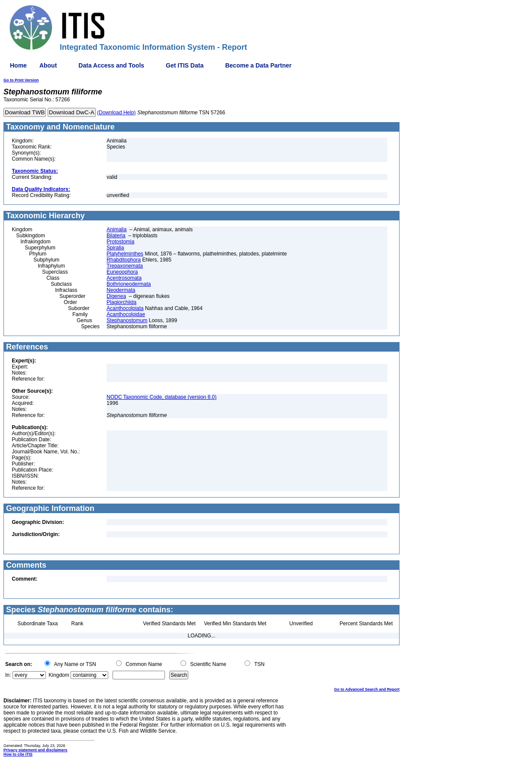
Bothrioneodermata (129, 284)
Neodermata (121, 290)
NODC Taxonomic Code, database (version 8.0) (161, 397)
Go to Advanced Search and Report (367, 689)
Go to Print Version (21, 80)
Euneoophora (122, 272)
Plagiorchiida (121, 302)
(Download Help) (116, 113)
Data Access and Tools (111, 65)
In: (8, 675)
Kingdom (59, 675)
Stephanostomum (127, 320)
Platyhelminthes (125, 254)
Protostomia (120, 242)
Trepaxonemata (125, 266)
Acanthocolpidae (126, 314)
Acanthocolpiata (125, 308)
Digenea (116, 296)
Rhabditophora (124, 260)
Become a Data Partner (258, 65)
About (48, 65)
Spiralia (115, 248)
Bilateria (116, 236)
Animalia (116, 229)
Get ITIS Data (185, 65)
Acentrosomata (124, 278)
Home (18, 65)
